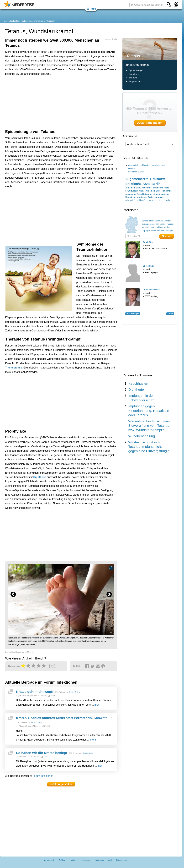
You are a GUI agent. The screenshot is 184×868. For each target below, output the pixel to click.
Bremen (151, 221)
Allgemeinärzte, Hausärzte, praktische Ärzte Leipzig (148, 200)
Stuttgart (169, 231)
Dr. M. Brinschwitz (151, 290)
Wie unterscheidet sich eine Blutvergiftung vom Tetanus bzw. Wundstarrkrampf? (149, 426)
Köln (169, 227)
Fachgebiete (26, 21)
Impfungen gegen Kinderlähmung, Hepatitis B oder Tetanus (149, 411)
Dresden (167, 221)
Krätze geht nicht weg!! (35, 692)
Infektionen (39, 21)
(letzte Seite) (74, 692)
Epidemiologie (136, 70)
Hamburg (154, 227)
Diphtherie (40, 477)
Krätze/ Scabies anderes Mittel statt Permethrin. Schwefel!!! (64, 718)
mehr (97, 705)
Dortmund (159, 221)
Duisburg (146, 224)
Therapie (133, 78)
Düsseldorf (155, 224)
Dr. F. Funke (148, 266)
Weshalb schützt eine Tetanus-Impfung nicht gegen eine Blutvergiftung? (148, 447)
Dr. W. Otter (148, 242)
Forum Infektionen (43, 776)
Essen (162, 224)
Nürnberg (161, 231)
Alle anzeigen (133, 314)
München (152, 231)
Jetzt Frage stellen (61, 784)
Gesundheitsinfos (11, 21)
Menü (91, 9)
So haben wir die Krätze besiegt (42, 753)
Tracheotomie (14, 368)
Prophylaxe (135, 81)
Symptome (134, 74)
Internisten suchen (136, 172)
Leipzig (145, 231)
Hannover (162, 227)
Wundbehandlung (142, 436)
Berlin (144, 221)
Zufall (170, 314)
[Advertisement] (55, 93)
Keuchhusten (138, 383)
